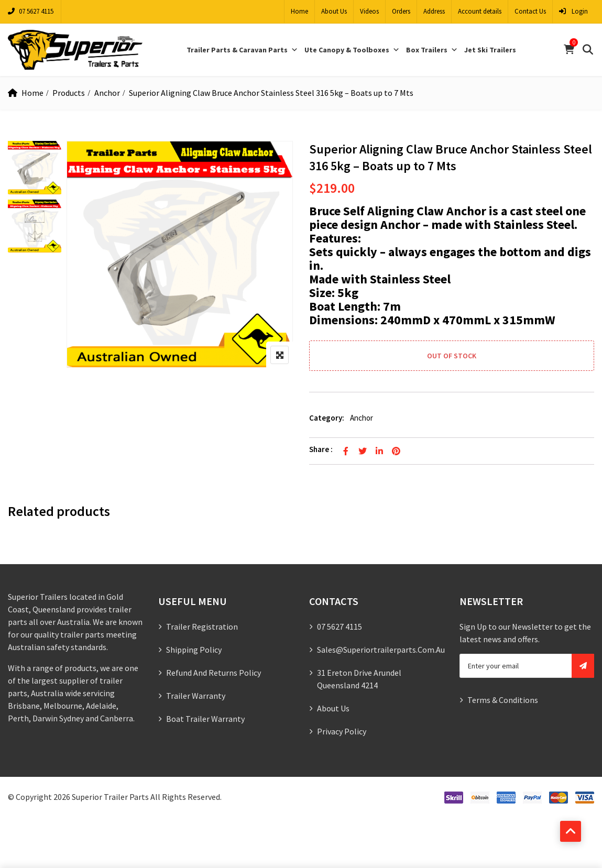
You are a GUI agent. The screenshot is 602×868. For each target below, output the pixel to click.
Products (69, 93)
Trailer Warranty (196, 696)
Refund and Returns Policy (214, 673)
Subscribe (583, 666)
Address (434, 11)
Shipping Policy (194, 650)
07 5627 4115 (31, 11)
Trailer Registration (202, 627)
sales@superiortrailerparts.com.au (381, 650)
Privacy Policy (342, 731)
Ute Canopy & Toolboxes (352, 50)
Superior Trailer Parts (110, 797)
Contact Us (530, 11)
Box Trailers (432, 50)
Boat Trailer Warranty (205, 719)
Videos (369, 11)
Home (299, 11)
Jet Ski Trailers (490, 50)
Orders (401, 11)
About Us (334, 11)
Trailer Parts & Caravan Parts (242, 50)
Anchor (107, 93)
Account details (480, 11)
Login (573, 11)
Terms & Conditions (503, 700)
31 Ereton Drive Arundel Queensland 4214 (359, 679)
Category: (327, 418)
